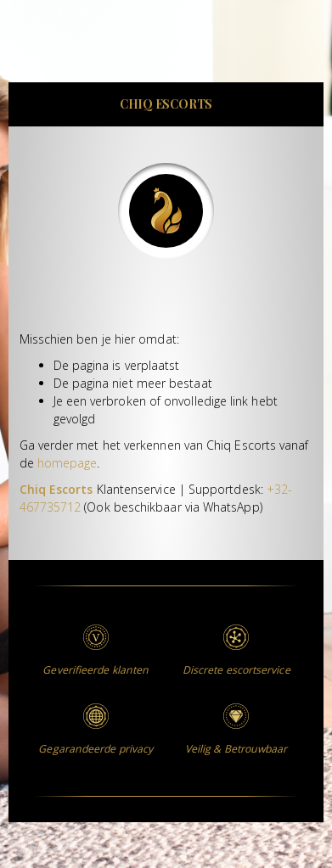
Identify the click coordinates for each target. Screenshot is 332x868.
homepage (68, 463)
